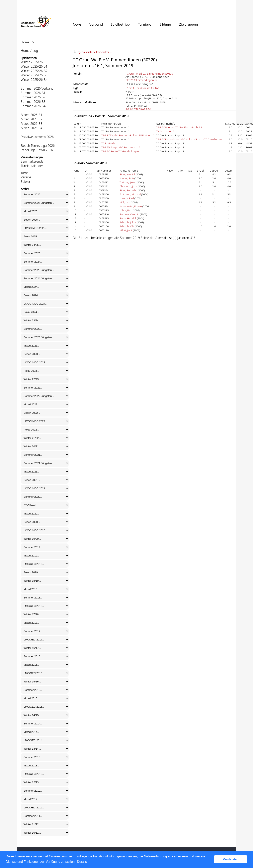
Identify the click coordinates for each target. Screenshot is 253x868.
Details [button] (82, 862)
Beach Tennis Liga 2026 (38, 146)
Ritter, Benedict (128, 190)
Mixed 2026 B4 (32, 128)
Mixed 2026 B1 (32, 115)
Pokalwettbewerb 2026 (37, 137)
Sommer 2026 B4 (33, 106)
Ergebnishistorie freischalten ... (94, 52)
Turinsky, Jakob (128, 182)
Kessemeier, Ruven (131, 206)
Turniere (144, 24)
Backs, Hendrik (128, 218)
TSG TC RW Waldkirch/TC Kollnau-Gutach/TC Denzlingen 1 (190, 139)
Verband (96, 24)
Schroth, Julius (128, 222)
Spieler (26, 182)
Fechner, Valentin (129, 214)
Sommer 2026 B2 (33, 97)
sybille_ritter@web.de (138, 109)
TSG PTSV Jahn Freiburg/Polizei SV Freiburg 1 (128, 135)
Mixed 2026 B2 (32, 119)
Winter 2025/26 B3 (34, 75)
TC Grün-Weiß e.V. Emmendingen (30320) (149, 74)
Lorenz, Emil (127, 198)
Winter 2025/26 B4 (34, 80)
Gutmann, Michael (130, 194)
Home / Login (31, 51)
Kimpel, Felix (127, 178)
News (77, 24)
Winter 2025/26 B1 (34, 66)
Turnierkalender (32, 166)
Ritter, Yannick (127, 174)
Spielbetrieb (120, 24)
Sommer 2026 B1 (33, 93)
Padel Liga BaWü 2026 (37, 150)
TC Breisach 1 (109, 143)
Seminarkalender (33, 161)
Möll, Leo (125, 202)
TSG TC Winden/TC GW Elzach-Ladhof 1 (179, 127)
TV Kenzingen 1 (165, 131)
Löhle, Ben (126, 210)
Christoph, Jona (128, 186)
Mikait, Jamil (126, 230)
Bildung (165, 24)
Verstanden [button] (231, 859)
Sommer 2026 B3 (33, 102)
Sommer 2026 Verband (37, 88)
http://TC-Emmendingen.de (142, 80)
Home (25, 42)
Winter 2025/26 (32, 62)
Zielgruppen (188, 24)
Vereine (26, 177)
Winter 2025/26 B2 (34, 71)
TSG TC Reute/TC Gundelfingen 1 (121, 151)
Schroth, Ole (127, 226)
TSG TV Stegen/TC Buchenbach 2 (121, 147)
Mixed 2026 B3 (32, 124)
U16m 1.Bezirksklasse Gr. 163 (142, 88)
